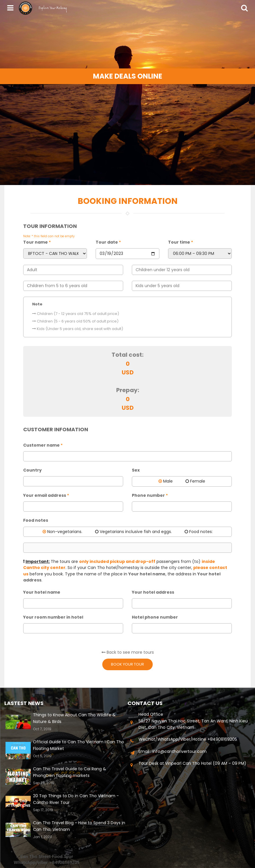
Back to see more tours (128, 652)
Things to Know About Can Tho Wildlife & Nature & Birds (74, 718)
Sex (136, 470)
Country (32, 470)
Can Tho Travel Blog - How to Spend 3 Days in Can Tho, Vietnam (79, 826)
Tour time (181, 242)
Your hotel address (153, 592)
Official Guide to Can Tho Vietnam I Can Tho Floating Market (79, 745)
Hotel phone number (155, 617)
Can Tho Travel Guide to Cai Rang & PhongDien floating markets (70, 772)
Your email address (46, 495)
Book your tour (128, 664)
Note (37, 304)
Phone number (150, 495)
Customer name (43, 445)
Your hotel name (42, 592)
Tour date (108, 242)
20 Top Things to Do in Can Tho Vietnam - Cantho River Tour (76, 799)
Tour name (37, 242)
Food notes (36, 520)
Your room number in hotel (53, 617)
